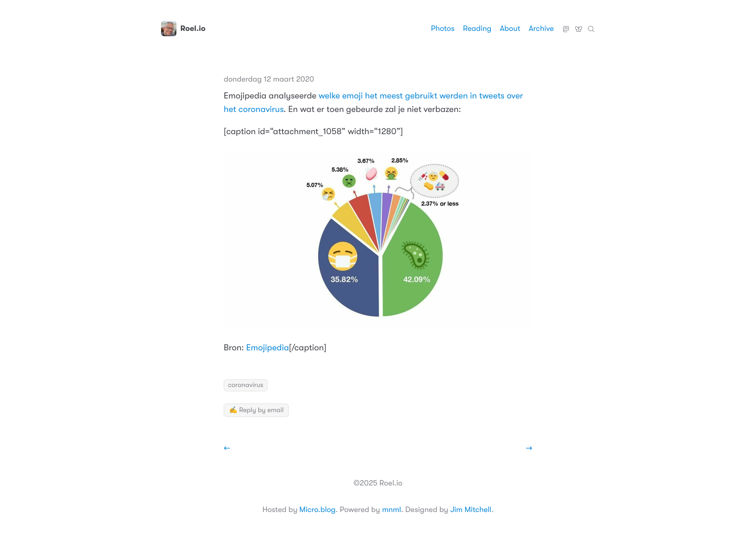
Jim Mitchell (471, 510)
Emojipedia (268, 348)
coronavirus (246, 385)
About (510, 28)
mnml (391, 510)
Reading (477, 28)
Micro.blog (317, 510)
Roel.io (183, 28)
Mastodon (566, 25)
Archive (541, 28)
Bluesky (579, 25)
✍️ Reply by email (256, 410)
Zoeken (591, 25)
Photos (443, 28)
